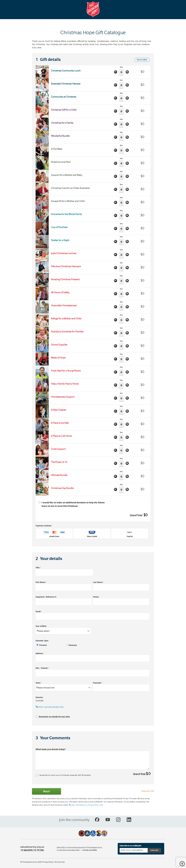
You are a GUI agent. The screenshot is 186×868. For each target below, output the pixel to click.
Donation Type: (42, 641)
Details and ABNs (90, 850)
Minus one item (116, 72)
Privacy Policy (48, 862)
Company (72, 645)
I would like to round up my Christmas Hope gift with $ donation (63, 775)
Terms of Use (60, 862)
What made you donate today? (51, 749)
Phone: (96, 597)
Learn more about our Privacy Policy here (86, 805)
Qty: (121, 71)
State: (39, 683)
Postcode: (98, 683)
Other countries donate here (50, 707)
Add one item (127, 72)
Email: (39, 611)
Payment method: (44, 526)
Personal (43, 645)
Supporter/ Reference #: (46, 597)
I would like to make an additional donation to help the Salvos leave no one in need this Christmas (71, 504)
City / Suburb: (42, 668)
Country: (39, 697)
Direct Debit (92, 534)
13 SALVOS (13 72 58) (32, 850)
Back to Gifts (142, 60)
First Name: (41, 582)
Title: (38, 568)
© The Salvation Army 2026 (31, 862)
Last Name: (98, 582)
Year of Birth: (41, 626)
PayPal (130, 534)
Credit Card (54, 534)
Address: (40, 653)
